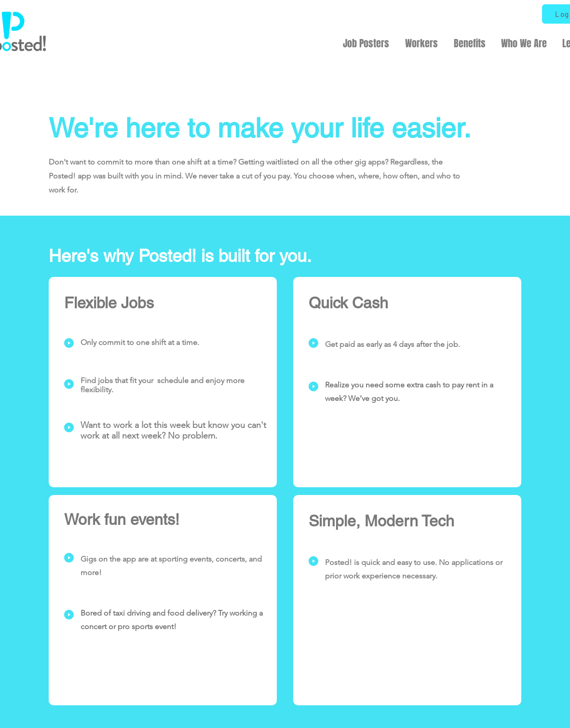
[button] (366, 43)
